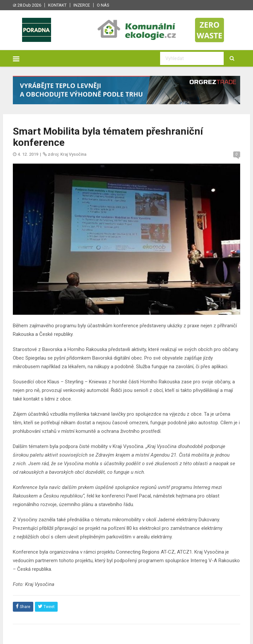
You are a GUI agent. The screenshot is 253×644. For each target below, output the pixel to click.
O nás (103, 5)
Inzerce (82, 5)
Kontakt (57, 5)
